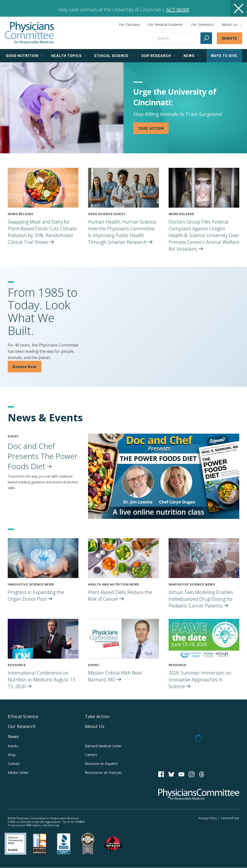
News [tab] (192, 56)
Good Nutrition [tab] (24, 56)
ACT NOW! (178, 10)
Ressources (103, 773)
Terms (230, 818)
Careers (91, 755)
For (166, 24)
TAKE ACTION (151, 128)
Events (13, 746)
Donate (230, 38)
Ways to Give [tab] (224, 56)
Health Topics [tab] (69, 56)
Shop (12, 755)
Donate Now (25, 366)
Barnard (103, 746)
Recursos (101, 764)
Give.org (53, 825)
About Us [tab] (232, 25)
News (13, 736)
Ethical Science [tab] (114, 56)
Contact (14, 764)
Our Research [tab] (159, 56)
